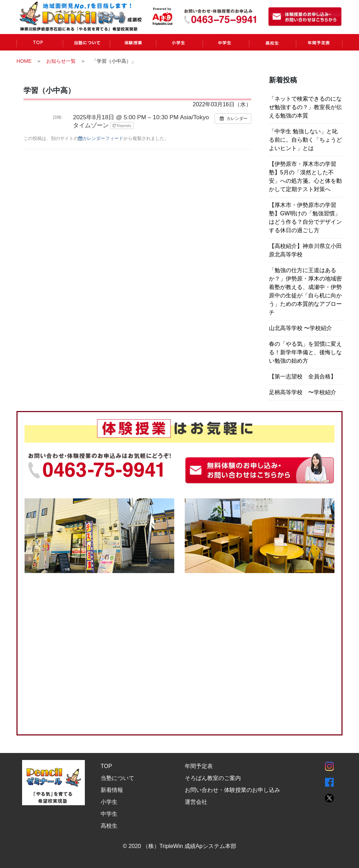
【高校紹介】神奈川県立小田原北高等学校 (305, 250)
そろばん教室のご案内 (213, 778)
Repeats (122, 126)
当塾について (117, 778)
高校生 (109, 825)
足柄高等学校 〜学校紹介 (303, 392)
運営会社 (196, 802)
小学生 (109, 802)
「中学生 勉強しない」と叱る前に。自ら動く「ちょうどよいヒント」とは (305, 140)
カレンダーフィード (101, 138)
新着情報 (112, 790)
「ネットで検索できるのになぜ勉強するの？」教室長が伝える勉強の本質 (305, 107)
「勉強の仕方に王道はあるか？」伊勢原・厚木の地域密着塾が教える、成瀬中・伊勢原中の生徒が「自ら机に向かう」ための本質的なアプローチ (305, 291)
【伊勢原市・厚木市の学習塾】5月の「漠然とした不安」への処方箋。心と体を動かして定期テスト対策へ (305, 177)
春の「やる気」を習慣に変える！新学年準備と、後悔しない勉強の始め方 (305, 352)
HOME (24, 61)
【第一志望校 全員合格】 (303, 376)
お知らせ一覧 (61, 61)
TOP (106, 766)
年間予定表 (199, 766)
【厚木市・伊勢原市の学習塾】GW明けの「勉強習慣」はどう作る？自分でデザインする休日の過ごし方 (305, 218)
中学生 (109, 813)
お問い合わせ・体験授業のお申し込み (232, 790)
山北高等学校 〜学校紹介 (300, 328)
